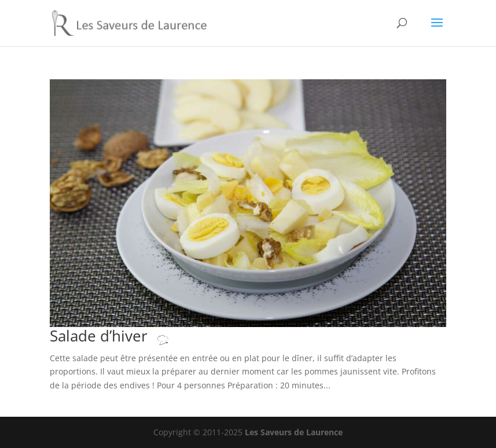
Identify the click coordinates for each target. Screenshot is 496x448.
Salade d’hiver (121, 336)
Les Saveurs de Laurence (294, 432)
